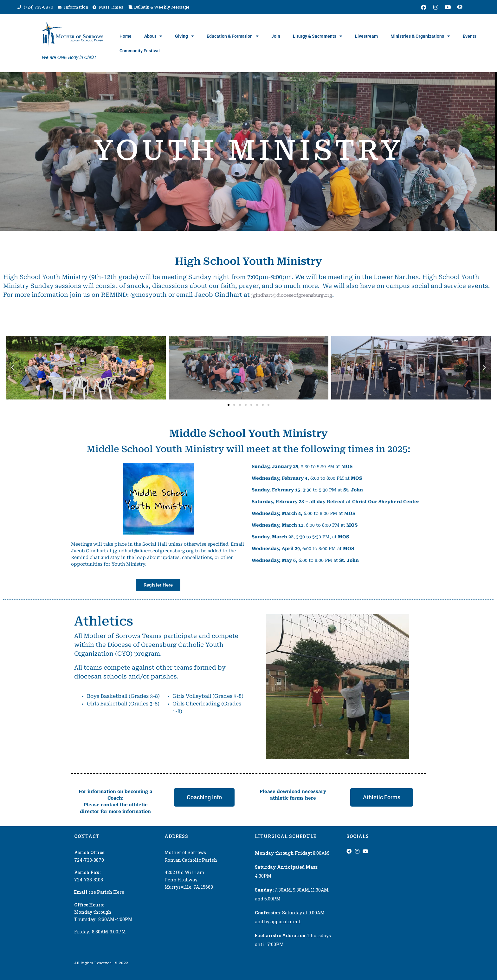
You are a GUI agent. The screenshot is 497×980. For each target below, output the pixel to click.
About (153, 36)
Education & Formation (233, 36)
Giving (184, 36)
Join (276, 36)
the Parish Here (99, 892)
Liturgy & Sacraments (318, 36)
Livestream (366, 36)
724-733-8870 (89, 860)
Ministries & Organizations (420, 36)
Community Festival (140, 51)
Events (470, 36)
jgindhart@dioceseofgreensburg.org (292, 295)
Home (126, 36)
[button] (13, 368)
